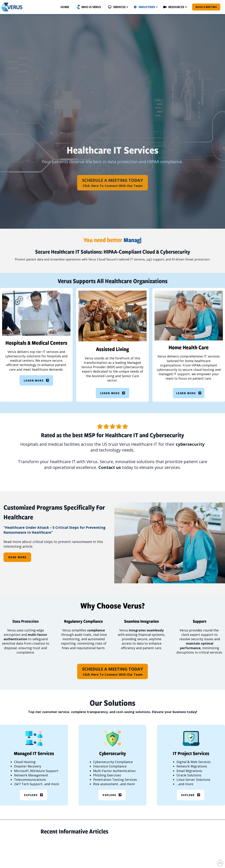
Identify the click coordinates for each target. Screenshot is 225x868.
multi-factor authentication (25, 637)
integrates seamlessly (146, 630)
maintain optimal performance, (197, 646)
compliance (96, 630)
